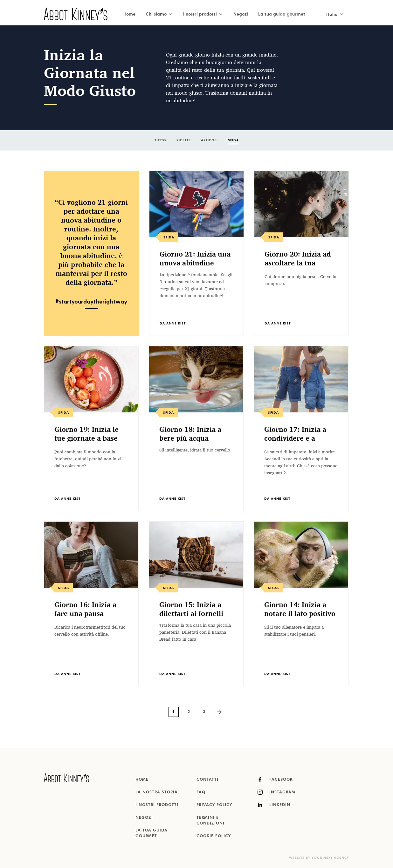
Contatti (207, 780)
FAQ (201, 792)
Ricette (184, 140)
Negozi (241, 14)
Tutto (160, 140)
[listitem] (197, 253)
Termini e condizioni (210, 821)
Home (129, 14)
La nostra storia (157, 792)
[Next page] (219, 712)
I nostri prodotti (157, 805)
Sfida (233, 140)
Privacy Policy (214, 805)
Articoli (209, 140)
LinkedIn (274, 805)
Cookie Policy (214, 836)
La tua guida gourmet (282, 14)
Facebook (275, 779)
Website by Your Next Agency (319, 858)
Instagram (276, 792)
